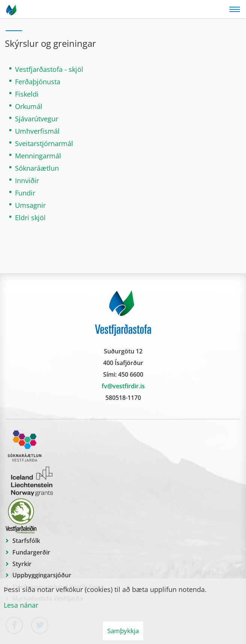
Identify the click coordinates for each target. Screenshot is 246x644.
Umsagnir (30, 205)
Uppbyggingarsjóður (42, 575)
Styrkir (22, 564)
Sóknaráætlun (37, 168)
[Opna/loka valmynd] (235, 9)
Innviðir (27, 180)
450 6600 (131, 374)
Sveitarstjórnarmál (44, 143)
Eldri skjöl (30, 218)
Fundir (25, 193)
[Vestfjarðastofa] (12, 9)
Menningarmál (38, 156)
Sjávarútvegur (37, 119)
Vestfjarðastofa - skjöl (49, 69)
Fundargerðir (31, 552)
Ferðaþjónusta (38, 82)
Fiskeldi (27, 94)
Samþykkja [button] (123, 631)
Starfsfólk (26, 541)
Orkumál (29, 106)
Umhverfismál (37, 131)
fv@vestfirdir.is (123, 386)
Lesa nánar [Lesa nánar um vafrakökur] (21, 605)
